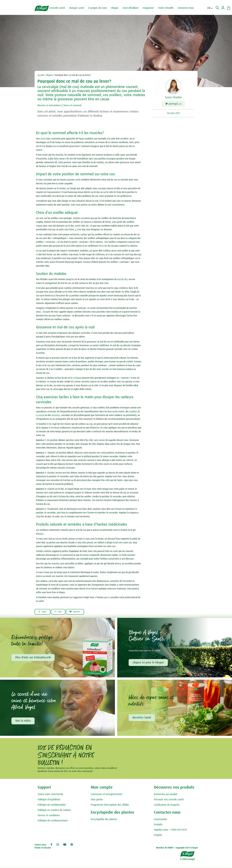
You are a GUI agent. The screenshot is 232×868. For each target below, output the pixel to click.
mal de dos (122, 280)
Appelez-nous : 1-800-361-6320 (170, 832)
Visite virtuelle (168, 8)
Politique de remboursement (53, 822)
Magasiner (151, 8)
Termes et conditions (49, 817)
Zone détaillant (133, 8)
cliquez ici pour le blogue (149, 664)
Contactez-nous (188, 8)
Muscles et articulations (51, 105)
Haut (62, 612)
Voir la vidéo (23, 722)
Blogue (117, 8)
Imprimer (81, 612)
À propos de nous (100, 8)
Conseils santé (60, 8)
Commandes (161, 821)
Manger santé (79, 8)
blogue (49, 75)
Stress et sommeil (78, 105)
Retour (44, 612)
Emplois (158, 837)
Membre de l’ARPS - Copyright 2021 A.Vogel (177, 850)
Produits (158, 827)
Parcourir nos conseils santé (169, 801)
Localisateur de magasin (167, 807)
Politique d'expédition (49, 801)
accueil (41, 75)
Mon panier (97, 801)
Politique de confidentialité (52, 807)
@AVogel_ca (173, 105)
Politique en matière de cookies (54, 812)
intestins (56, 416)
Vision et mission (43, 850)
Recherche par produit (166, 796)
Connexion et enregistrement (106, 796)
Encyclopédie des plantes (104, 821)
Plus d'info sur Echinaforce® (33, 659)
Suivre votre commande (50, 796)
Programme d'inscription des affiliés (110, 807)
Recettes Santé (142, 719)
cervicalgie (46, 139)
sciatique (77, 378)
